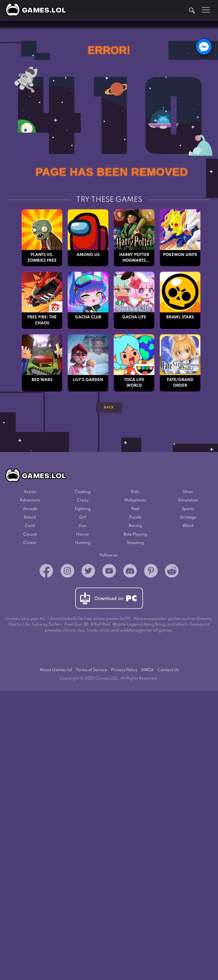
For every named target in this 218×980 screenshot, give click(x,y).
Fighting (83, 510)
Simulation (188, 501)
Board (30, 519)
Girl (83, 519)
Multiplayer (135, 501)
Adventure (30, 501)
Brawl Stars (180, 318)
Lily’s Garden (88, 380)
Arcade (30, 510)
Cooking (83, 492)
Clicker (30, 545)
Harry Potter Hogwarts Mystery (134, 258)
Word (188, 527)
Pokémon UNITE (180, 255)
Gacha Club (88, 318)
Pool (135, 510)
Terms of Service (92, 672)
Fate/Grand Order (180, 383)
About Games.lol (56, 672)
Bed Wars (42, 380)
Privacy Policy (124, 672)
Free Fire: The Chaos (42, 321)
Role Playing (135, 536)
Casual (30, 536)
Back (109, 408)
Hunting (83, 545)
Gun (83, 527)
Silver (188, 492)
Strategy (188, 519)
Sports (188, 510)
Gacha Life (134, 318)
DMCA (147, 672)
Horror (83, 536)
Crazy (83, 501)
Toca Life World (134, 383)
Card (30, 527)
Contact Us (168, 672)
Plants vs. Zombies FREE (42, 258)
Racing (135, 527)
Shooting (135, 545)
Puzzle (135, 519)
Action (30, 492)
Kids (135, 492)
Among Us (88, 255)
